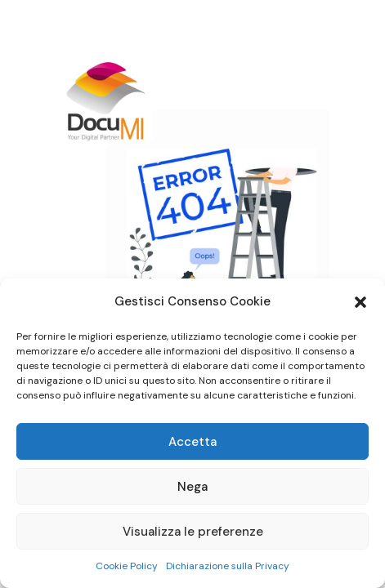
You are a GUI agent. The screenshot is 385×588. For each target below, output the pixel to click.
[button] (360, 302)
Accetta (192, 442)
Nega (192, 487)
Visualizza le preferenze (193, 532)
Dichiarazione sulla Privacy (228, 566)
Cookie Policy (127, 566)
